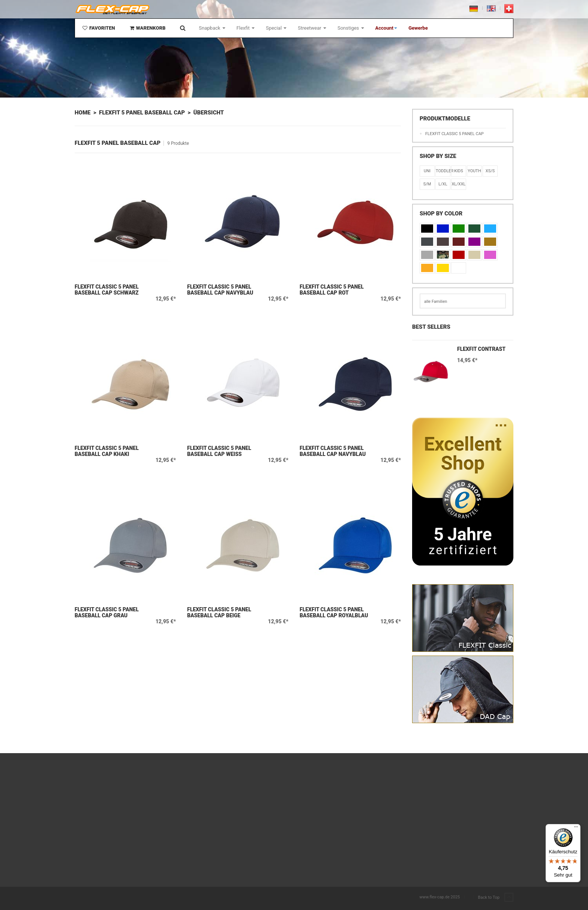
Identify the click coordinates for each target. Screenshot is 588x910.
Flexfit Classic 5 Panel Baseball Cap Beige (219, 612)
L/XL (443, 184)
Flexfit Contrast (481, 349)
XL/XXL (458, 184)
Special (276, 28)
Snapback (212, 28)
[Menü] (576, 829)
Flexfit (246, 28)
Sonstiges (351, 28)
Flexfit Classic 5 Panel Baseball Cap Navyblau (220, 290)
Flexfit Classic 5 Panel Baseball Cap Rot (332, 290)
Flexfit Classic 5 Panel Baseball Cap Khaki (107, 451)
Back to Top (496, 898)
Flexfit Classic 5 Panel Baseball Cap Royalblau (334, 612)
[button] (386, 28)
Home (82, 113)
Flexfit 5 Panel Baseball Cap (142, 113)
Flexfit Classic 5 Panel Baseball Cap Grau (107, 612)
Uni (427, 171)
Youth (474, 171)
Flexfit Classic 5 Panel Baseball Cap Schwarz (107, 290)
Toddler (443, 171)
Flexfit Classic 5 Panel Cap (454, 134)
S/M (427, 184)
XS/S (490, 171)
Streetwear (312, 28)
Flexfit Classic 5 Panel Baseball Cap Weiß (219, 451)
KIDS (459, 171)
